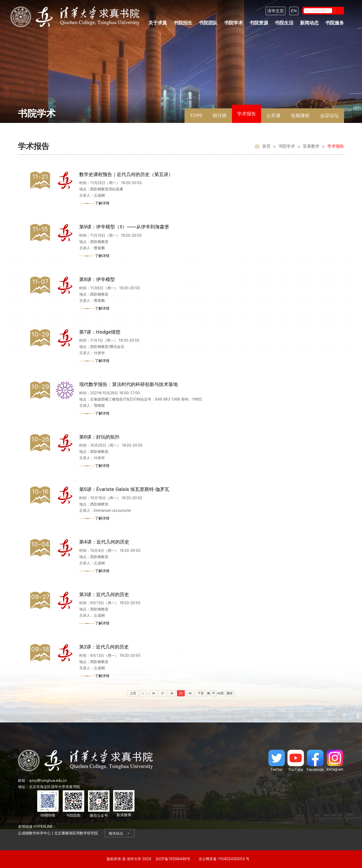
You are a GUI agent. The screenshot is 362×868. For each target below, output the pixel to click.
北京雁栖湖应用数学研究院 (76, 833)
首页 (266, 146)
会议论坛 (329, 115)
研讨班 (220, 115)
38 (172, 693)
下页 (201, 693)
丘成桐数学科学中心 (34, 833)
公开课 (273, 115)
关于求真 (158, 23)
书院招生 (183, 23)
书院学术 (234, 23)
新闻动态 (309, 23)
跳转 (230, 693)
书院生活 (284, 23)
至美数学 (311, 146)
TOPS (196, 115)
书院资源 (259, 23)
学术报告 (247, 114)
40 (190, 693)
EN (294, 11)
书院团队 (208, 23)
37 (163, 693)
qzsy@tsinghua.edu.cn (48, 780)
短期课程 (300, 115)
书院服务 (335, 23)
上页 (133, 693)
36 (154, 693)
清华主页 (275, 11)
